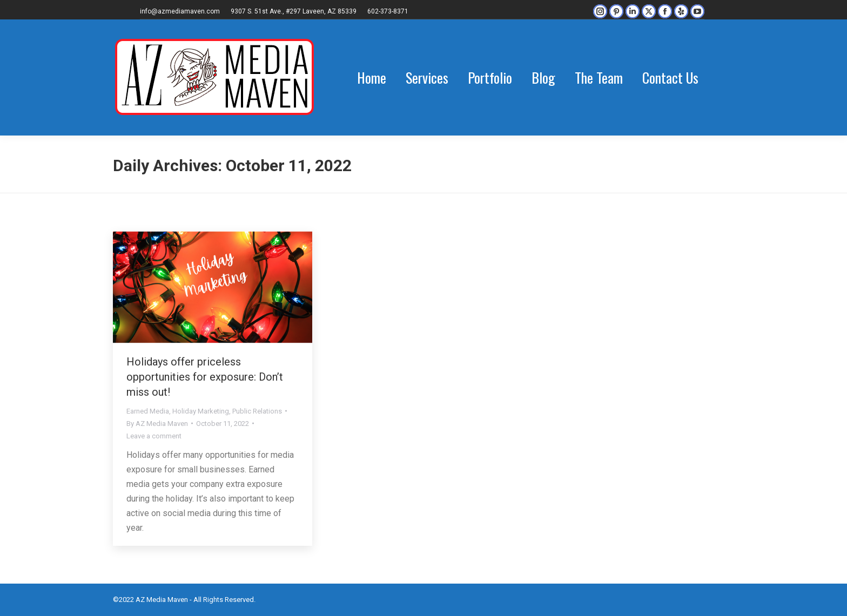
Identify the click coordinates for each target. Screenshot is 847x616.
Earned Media (148, 411)
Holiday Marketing (201, 411)
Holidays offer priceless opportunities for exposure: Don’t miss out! (205, 377)
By (157, 424)
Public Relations (257, 411)
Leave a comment (154, 436)
